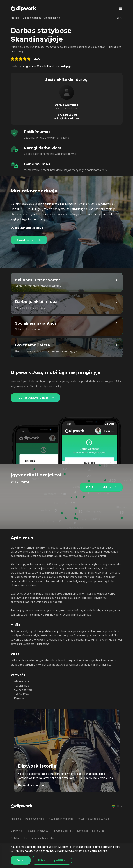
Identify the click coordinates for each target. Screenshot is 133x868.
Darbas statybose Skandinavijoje (41, 18)
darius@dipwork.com (66, 119)
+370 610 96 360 (66, 115)
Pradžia (15, 18)
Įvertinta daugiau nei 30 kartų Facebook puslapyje (41, 66)
